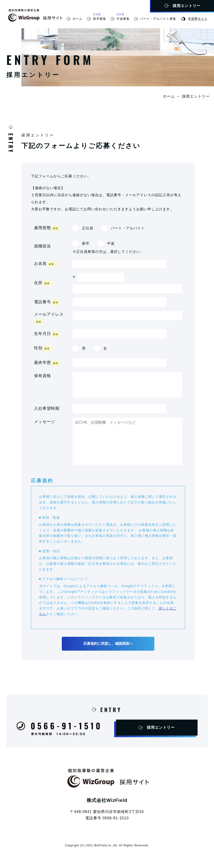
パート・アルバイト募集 (158, 19)
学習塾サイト (198, 19)
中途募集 (123, 19)
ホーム (78, 19)
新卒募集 (100, 19)
